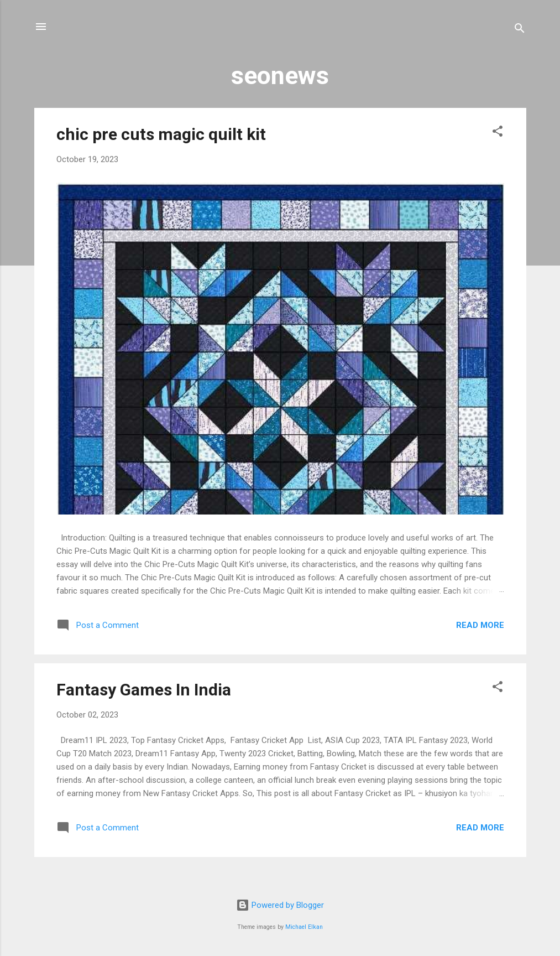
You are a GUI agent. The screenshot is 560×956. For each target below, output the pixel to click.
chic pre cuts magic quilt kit (161, 134)
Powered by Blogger (280, 905)
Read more (480, 625)
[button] (498, 133)
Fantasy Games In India (144, 690)
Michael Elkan (304, 927)
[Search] (520, 30)
